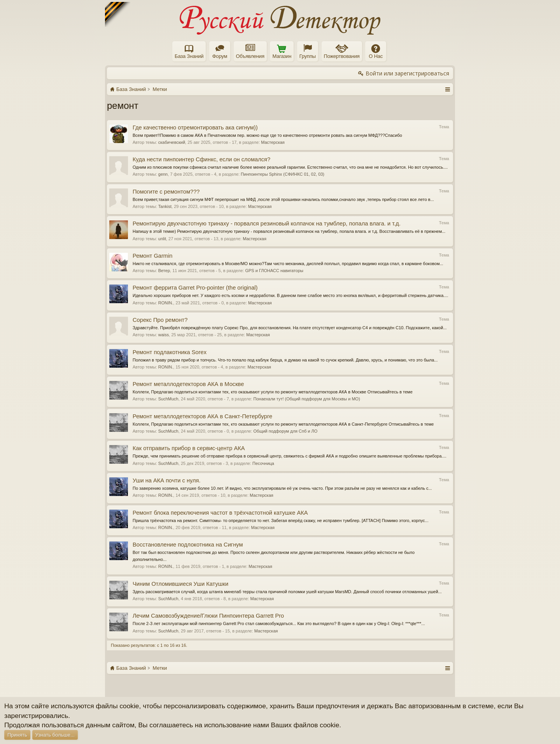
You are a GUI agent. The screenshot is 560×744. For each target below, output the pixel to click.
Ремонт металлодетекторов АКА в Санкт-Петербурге (202, 416)
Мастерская (273, 142)
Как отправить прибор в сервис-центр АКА (189, 448)
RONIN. (166, 303)
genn (163, 174)
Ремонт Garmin (152, 256)
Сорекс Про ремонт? (160, 320)
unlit (162, 239)
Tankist (165, 206)
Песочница (263, 463)
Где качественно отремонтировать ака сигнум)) (195, 127)
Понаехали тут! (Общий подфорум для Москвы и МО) (307, 399)
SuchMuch (168, 399)
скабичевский (172, 142)
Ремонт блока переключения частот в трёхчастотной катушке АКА (220, 513)
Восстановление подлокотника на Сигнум (188, 545)
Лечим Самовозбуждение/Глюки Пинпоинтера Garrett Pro (208, 616)
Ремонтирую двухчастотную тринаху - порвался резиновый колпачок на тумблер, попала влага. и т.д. (267, 224)
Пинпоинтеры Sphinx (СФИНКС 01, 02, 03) (283, 174)
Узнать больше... (55, 735)
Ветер (164, 271)
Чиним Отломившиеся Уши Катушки (180, 584)
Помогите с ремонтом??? (166, 192)
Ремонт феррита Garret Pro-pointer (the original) (195, 288)
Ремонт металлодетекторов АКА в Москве (188, 384)
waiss (164, 335)
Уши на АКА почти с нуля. (167, 480)
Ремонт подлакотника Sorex (170, 352)
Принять (17, 735)
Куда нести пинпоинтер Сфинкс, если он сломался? (201, 159)
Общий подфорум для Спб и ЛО (286, 431)
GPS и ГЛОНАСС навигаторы (274, 271)
